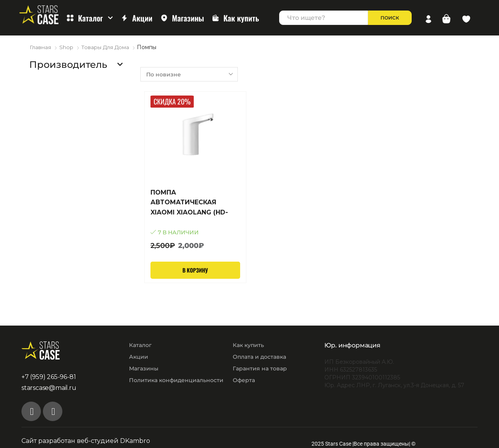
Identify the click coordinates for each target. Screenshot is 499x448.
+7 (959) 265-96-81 (49, 376)
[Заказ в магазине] (189, 74)
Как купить (235, 18)
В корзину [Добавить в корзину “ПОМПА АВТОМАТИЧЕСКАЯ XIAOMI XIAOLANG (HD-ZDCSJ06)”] (195, 270)
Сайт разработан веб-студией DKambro (86, 440)
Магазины (182, 18)
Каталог (89, 18)
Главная (40, 47)
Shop (66, 47)
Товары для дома (106, 47)
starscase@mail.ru (49, 388)
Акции (136, 18)
